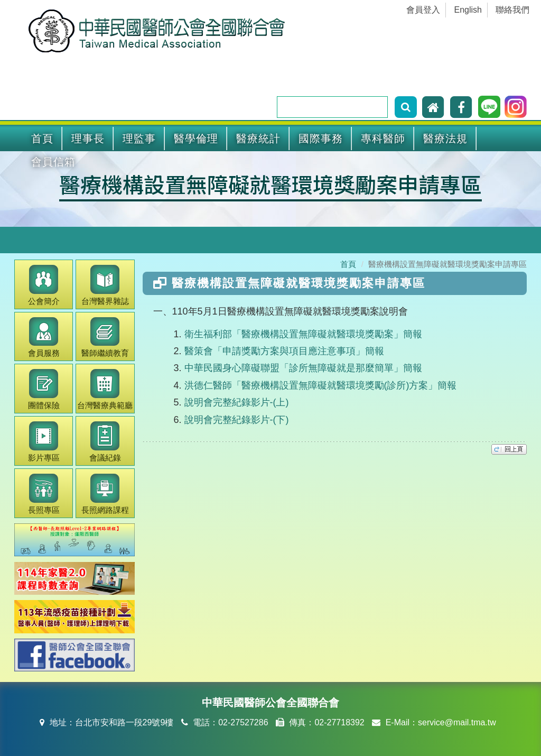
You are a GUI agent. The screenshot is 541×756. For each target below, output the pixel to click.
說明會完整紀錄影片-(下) (237, 420)
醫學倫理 (196, 139)
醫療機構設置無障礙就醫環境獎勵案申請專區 (270, 184)
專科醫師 (383, 139)
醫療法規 (445, 139)
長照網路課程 (105, 494)
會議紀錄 (105, 442)
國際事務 (321, 139)
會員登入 (423, 10)
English (468, 10)
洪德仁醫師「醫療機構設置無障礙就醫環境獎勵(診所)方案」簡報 (321, 385)
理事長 (88, 139)
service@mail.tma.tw (457, 722)
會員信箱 (53, 162)
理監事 (139, 139)
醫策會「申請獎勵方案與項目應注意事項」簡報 (284, 351)
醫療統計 (258, 139)
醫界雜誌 (105, 285)
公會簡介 (44, 285)
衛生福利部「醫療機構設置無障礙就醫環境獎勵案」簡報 (303, 334)
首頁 (42, 139)
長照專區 (44, 494)
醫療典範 (105, 389)
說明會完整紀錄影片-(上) (237, 402)
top (509, 449)
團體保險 (44, 389)
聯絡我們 (512, 10)
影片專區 (44, 442)
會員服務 (44, 338)
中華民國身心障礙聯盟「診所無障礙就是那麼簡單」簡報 (303, 368)
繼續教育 (105, 338)
